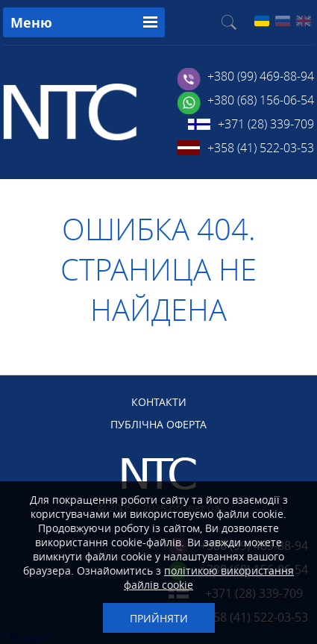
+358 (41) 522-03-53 (261, 148)
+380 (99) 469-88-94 (261, 76)
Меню (31, 23)
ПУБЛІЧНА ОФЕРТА (158, 424)
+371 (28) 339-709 (266, 124)
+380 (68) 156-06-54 (261, 100)
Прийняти (159, 618)
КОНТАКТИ (159, 402)
